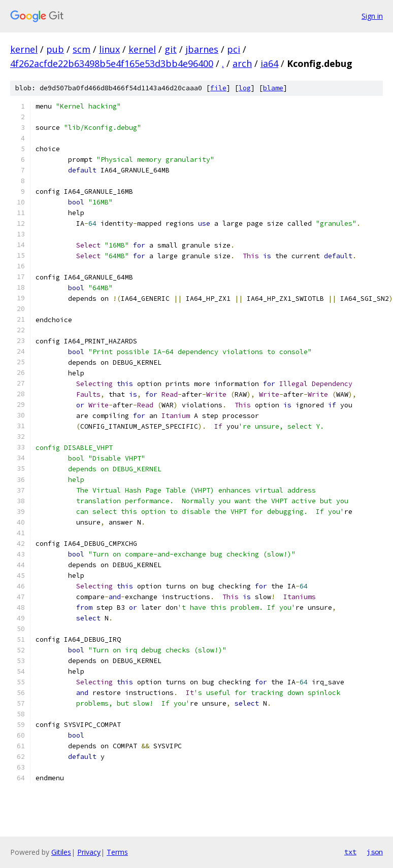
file (218, 88)
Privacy (89, 852)
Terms (117, 852)
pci (234, 49)
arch (242, 63)
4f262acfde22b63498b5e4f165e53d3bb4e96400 (112, 63)
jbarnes (202, 49)
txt (350, 852)
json (375, 852)
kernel (24, 49)
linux (109, 49)
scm (81, 49)
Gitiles (61, 852)
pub (55, 49)
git (171, 49)
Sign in (372, 16)
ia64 (269, 63)
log (245, 88)
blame (273, 88)
